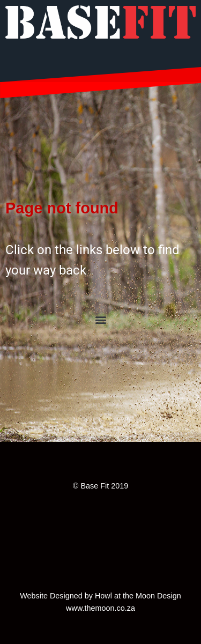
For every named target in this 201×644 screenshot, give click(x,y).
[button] (100, 319)
